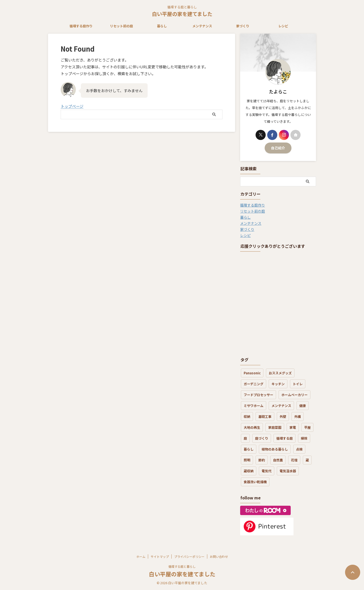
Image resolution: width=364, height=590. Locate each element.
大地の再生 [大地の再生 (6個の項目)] (252, 427)
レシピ (283, 26)
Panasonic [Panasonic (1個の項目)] (252, 373)
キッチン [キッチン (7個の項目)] (278, 384)
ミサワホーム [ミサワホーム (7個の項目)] (254, 406)
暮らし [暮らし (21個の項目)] (249, 449)
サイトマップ (160, 556)
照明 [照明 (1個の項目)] (247, 460)
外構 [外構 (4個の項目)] (298, 416)
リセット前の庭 (121, 26)
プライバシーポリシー (189, 556)
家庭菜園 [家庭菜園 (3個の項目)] (275, 427)
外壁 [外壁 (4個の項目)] (283, 416)
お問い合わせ (219, 556)
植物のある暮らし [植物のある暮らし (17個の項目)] (275, 449)
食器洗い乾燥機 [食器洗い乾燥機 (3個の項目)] (255, 482)
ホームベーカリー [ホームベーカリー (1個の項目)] (294, 395)
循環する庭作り (81, 26)
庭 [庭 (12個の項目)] (245, 438)
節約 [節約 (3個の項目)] (262, 460)
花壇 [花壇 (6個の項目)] (294, 460)
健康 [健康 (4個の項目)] (303, 406)
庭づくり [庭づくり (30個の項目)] (262, 438)
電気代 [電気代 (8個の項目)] (267, 471)
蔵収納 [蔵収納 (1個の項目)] (249, 471)
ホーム (141, 556)
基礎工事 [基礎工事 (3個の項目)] (265, 416)
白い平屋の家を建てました (182, 14)
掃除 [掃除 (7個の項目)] (304, 438)
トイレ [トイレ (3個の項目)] (298, 384)
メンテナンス (202, 26)
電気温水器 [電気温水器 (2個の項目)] (288, 471)
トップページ (72, 106)
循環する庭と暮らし (182, 566)
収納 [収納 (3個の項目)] (247, 416)
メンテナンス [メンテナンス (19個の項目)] (281, 406)
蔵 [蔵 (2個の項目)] (307, 460)
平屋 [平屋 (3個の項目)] (307, 427)
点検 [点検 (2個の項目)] (299, 449)
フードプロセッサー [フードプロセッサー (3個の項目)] (258, 395)
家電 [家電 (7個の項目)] (293, 427)
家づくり (243, 26)
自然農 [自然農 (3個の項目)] (278, 460)
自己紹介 (278, 148)
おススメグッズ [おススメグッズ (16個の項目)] (280, 373)
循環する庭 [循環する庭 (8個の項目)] (285, 438)
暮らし (162, 26)
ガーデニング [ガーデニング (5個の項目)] (254, 384)
